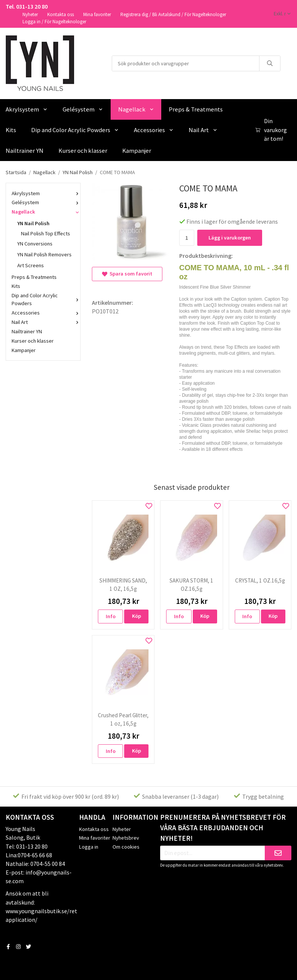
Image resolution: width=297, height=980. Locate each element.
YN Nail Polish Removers (44, 254)
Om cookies (126, 847)
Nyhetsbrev (126, 838)
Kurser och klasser (83, 151)
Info (111, 616)
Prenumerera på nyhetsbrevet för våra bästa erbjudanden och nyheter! (223, 828)
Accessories (154, 130)
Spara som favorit (127, 274)
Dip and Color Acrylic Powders (75, 130)
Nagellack (136, 109)
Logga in (89, 847)
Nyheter (30, 14)
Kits (16, 286)
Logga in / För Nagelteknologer (54, 22)
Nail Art (203, 130)
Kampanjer (137, 151)
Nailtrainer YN (27, 331)
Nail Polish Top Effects (46, 233)
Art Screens (31, 265)
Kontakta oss (61, 14)
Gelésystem (83, 109)
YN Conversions (35, 244)
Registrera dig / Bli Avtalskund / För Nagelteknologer (173, 14)
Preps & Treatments (196, 109)
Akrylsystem (43, 193)
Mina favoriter (97, 14)
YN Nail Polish (46, 223)
